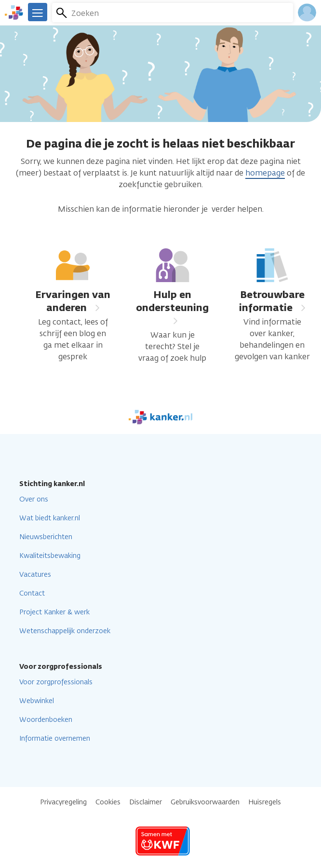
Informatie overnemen (55, 739)
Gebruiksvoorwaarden (205, 802)
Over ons (34, 499)
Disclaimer (146, 802)
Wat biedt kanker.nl (50, 518)
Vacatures (35, 575)
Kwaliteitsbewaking (50, 556)
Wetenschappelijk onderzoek (65, 631)
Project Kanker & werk (54, 612)
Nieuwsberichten (46, 537)
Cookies (108, 802)
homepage (265, 173)
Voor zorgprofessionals (56, 682)
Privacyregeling (63, 802)
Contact (32, 593)
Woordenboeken (46, 720)
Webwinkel (37, 701)
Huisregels (265, 802)
